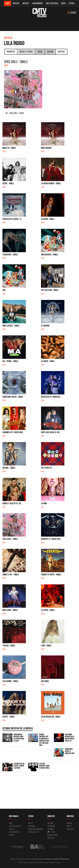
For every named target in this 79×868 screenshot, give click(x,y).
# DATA (31, 823)
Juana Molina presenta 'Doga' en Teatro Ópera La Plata (19, 738)
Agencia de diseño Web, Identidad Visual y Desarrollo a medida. (39, 862)
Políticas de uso (65, 859)
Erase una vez (33, 832)
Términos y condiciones (52, 859)
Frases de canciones (36, 829)
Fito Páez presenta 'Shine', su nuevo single (45, 766)
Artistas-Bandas (15, 826)
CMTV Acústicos (52, 3)
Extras (72, 3)
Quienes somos (53, 835)
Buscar (72, 13)
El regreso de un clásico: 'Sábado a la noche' (19, 766)
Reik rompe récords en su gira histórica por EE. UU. (70, 738)
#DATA (64, 3)
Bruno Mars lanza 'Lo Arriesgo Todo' (70, 751)
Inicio (8, 3)
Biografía (11, 52)
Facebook (51, 829)
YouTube (50, 823)
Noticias (26, 3)
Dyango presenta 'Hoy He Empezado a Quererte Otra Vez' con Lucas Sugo (44, 740)
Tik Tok (51, 832)
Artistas (16, 3)
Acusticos (32, 826)
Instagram (51, 826)
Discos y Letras (26, 52)
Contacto (51, 838)
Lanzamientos (37, 3)
